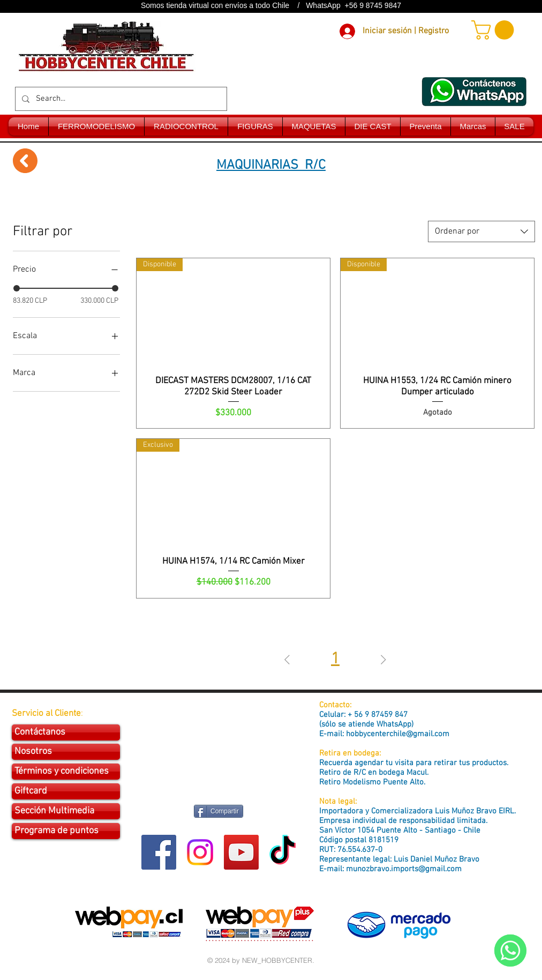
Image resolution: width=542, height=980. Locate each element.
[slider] (17, 288)
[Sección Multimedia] (66, 811)
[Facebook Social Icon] (159, 852)
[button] (495, 30)
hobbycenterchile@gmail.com (398, 734)
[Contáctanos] (66, 732)
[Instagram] (200, 852)
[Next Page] (383, 660)
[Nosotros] (66, 752)
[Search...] (120, 99)
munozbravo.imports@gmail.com (404, 869)
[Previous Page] (287, 660)
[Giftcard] (66, 791)
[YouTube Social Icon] (241, 852)
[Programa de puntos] (66, 831)
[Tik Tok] (283, 852)
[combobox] (481, 231)
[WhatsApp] (510, 951)
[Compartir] (219, 811)
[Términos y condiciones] (66, 772)
